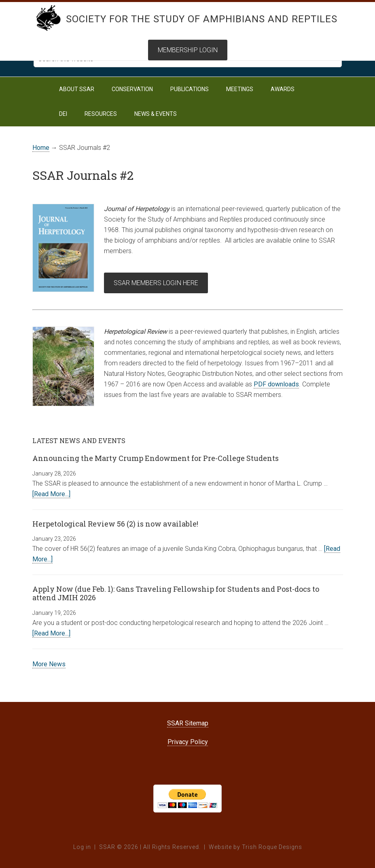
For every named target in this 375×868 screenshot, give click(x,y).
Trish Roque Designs (272, 847)
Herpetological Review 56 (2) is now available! (115, 524)
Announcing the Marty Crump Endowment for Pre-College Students (156, 458)
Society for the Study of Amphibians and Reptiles (202, 19)
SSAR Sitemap (188, 723)
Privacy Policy (188, 742)
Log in (82, 847)
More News (49, 664)
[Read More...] (51, 494)
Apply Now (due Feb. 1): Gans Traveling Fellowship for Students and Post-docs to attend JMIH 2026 (176, 593)
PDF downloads (276, 384)
